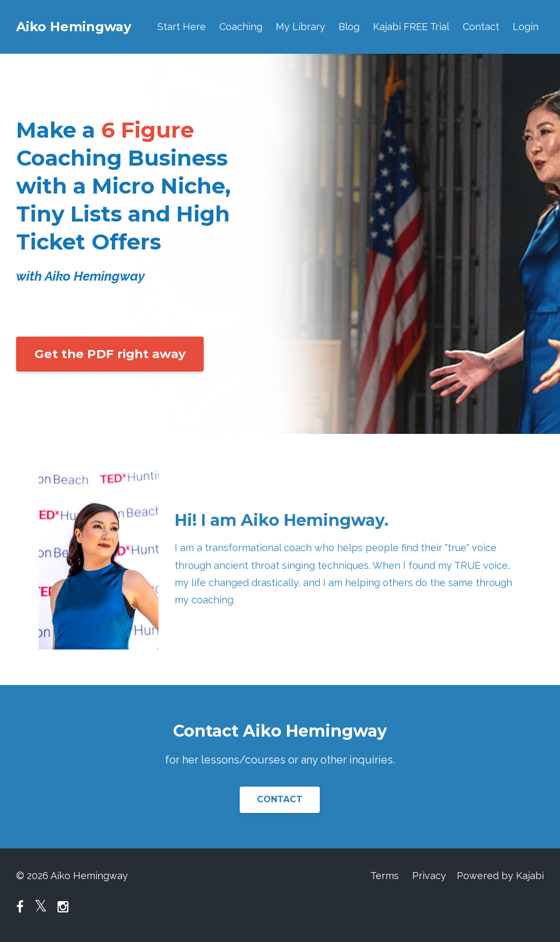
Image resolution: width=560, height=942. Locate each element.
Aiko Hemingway (74, 27)
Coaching (241, 27)
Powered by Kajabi (500, 876)
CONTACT (280, 799)
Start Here (182, 27)
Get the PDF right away (110, 354)
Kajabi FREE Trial (411, 27)
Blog (349, 27)
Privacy (429, 876)
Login (526, 27)
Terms (385, 876)
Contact (481, 27)
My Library (300, 27)
